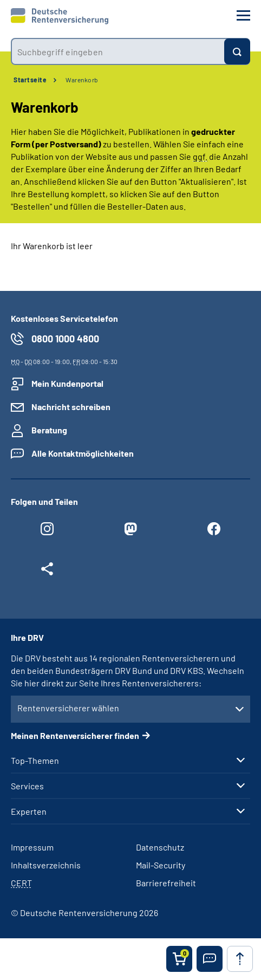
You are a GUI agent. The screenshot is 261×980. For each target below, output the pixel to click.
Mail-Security (161, 865)
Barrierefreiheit (166, 883)
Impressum (32, 847)
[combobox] (118, 51)
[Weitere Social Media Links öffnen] (47, 572)
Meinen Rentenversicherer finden (75, 735)
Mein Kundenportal (67, 383)
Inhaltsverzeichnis (46, 865)
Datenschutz (160, 847)
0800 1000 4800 (65, 339)
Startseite (30, 80)
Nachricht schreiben (71, 407)
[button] (210, 959)
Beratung (49, 430)
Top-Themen (35, 761)
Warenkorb (82, 80)
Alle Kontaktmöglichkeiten (83, 453)
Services (27, 786)
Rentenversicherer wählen (68, 708)
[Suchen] (237, 51)
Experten (29, 812)
